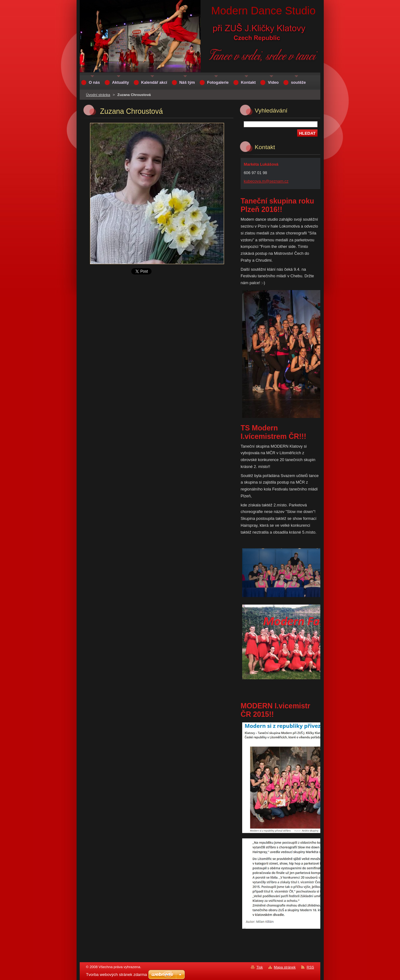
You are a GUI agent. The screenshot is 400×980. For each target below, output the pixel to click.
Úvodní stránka (98, 95)
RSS (310, 967)
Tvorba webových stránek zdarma (116, 975)
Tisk (260, 967)
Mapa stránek (285, 967)
